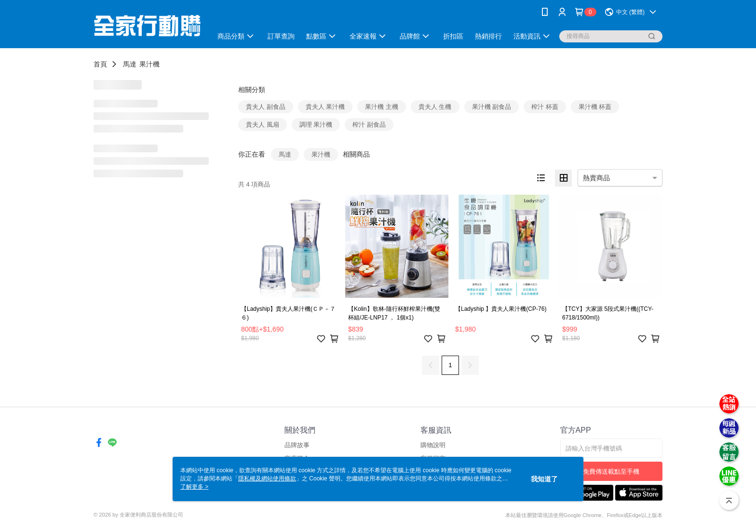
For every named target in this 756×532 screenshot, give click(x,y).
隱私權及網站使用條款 (267, 479)
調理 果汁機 (316, 125)
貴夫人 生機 (435, 107)
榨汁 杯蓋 (545, 107)
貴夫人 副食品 (266, 107)
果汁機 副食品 (492, 107)
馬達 (130, 64)
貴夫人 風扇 (263, 125)
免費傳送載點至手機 (611, 472)
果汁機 (149, 64)
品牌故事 (297, 445)
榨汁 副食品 (369, 125)
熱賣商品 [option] (596, 178)
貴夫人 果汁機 (325, 107)
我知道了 (544, 479)
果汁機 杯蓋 (595, 107)
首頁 (100, 64)
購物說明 (433, 445)
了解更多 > (194, 487)
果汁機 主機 (382, 107)
